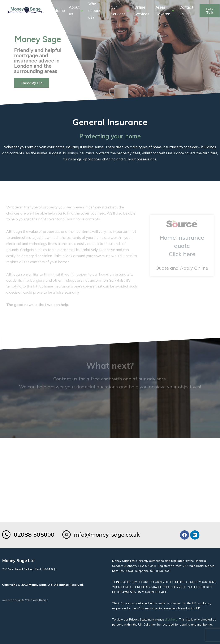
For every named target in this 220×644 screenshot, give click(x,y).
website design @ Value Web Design (25, 600)
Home (59, 11)
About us (76, 10)
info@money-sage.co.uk (107, 534)
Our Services (120, 10)
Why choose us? (95, 11)
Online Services (142, 10)
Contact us (186, 10)
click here (171, 619)
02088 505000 (34, 534)
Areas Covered (165, 10)
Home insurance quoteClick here (182, 246)
